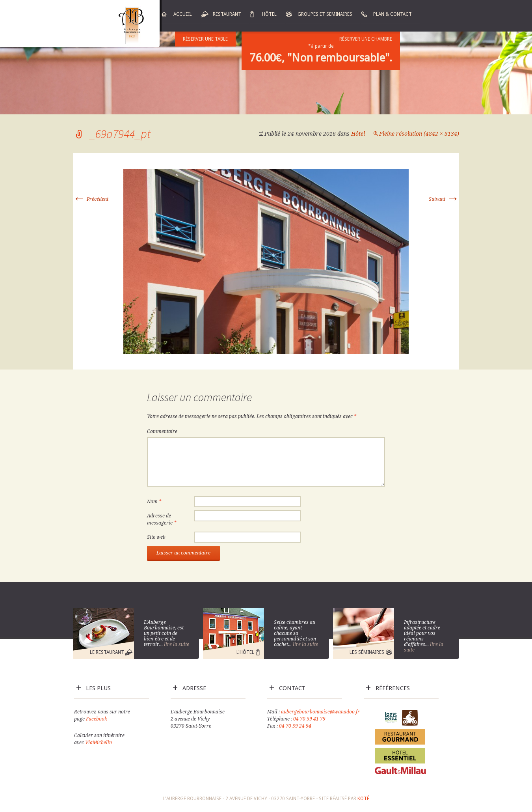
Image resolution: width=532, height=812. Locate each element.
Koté (363, 799)
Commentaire (162, 431)
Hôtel (269, 14)
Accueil (183, 14)
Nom (154, 502)
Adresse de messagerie (162, 519)
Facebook (97, 719)
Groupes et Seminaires (325, 14)
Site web (156, 537)
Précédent (91, 199)
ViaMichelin (99, 743)
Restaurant (227, 14)
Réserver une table (205, 39)
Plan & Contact (392, 14)
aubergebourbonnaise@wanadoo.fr (320, 712)
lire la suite (177, 644)
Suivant (444, 199)
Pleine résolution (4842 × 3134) (419, 134)
